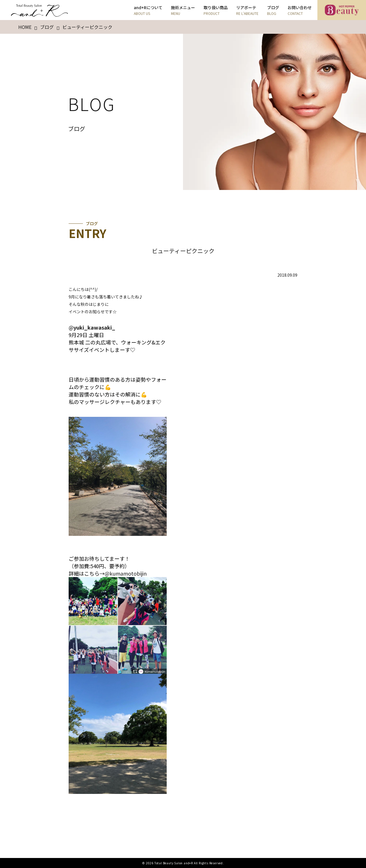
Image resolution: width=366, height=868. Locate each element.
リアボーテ (247, 10)
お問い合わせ (300, 10)
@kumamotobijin (126, 573)
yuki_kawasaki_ (94, 327)
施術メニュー (183, 10)
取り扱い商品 (216, 10)
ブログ (273, 10)
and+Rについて (148, 10)
